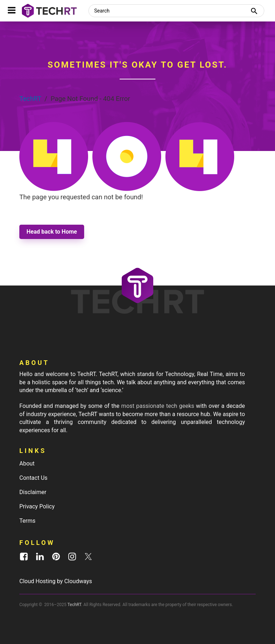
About (27, 464)
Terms (27, 521)
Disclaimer (33, 492)
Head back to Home (52, 232)
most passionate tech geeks (158, 406)
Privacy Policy (37, 506)
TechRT (30, 99)
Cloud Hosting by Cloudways (56, 581)
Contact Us (33, 478)
